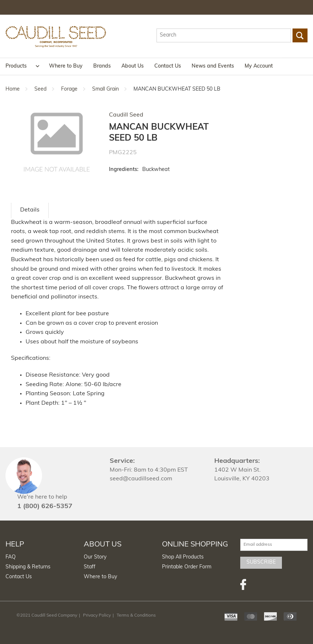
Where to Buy (66, 66)
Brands (102, 66)
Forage (69, 89)
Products (16, 66)
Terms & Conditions (136, 616)
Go (300, 35)
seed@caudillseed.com (141, 479)
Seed (40, 89)
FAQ (11, 557)
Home (13, 89)
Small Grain (105, 89)
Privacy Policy (97, 616)
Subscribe (261, 562)
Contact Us (168, 66)
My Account (259, 66)
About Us (133, 66)
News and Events (213, 66)
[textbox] (224, 35)
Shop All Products (183, 557)
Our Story (95, 557)
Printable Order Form (187, 567)
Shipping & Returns (28, 567)
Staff (90, 567)
